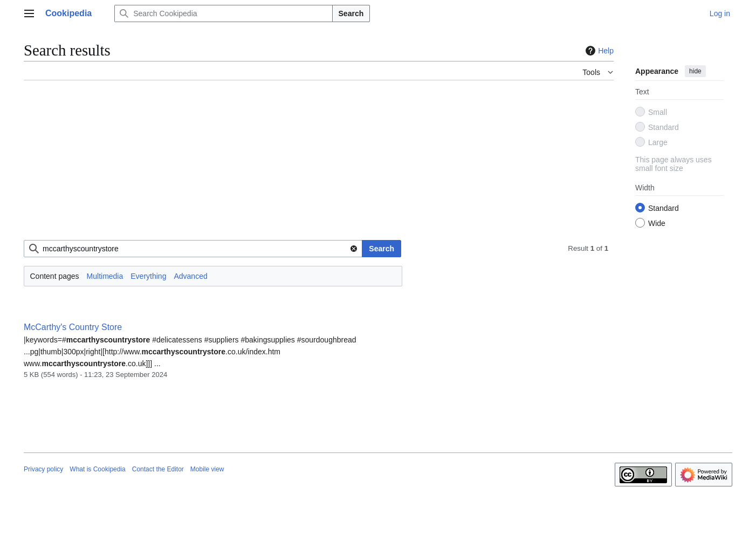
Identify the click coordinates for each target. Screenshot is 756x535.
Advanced (190, 276)
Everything (148, 276)
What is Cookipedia (97, 469)
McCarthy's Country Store (73, 327)
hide (695, 71)
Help (598, 51)
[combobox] (193, 249)
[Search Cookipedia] (223, 13)
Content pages (55, 276)
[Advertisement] (319, 164)
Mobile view (207, 469)
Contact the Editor (158, 469)
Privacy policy (43, 469)
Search (351, 13)
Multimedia (105, 276)
